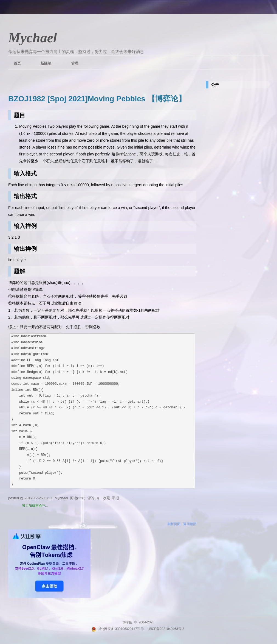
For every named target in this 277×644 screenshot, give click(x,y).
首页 (17, 63)
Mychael (33, 38)
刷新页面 (174, 524)
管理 (75, 63)
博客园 (128, 622)
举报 (115, 498)
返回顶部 (190, 524)
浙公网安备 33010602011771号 (118, 629)
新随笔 (46, 63)
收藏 (106, 498)
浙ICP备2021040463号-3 (166, 629)
